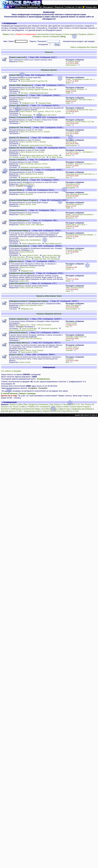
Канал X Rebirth (18, 160)
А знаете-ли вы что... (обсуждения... (80, 152)
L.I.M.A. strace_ (72, 347)
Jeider (68, 103)
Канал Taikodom (49, 257)
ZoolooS (41, 111)
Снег (12, 34)
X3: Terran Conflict (18, 407)
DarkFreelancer (71, 65)
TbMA (68, 93)
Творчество (47, 411)
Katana (21, 61)
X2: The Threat (84, 404)
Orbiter (66, 407)
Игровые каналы (49, 70)
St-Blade (69, 238)
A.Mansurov (30, 252)
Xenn (68, 254)
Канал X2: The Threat (20, 127)
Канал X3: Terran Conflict (22, 148)
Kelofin (68, 167)
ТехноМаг (69, 350)
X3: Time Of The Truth (35, 157)
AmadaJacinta (43, 379)
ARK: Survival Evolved (75, 288)
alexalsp (43, 142)
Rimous (68, 155)
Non (27, 122)
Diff (31, 338)
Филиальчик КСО (73, 184)
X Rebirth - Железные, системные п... (80, 164)
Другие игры (16, 261)
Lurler (33, 225)
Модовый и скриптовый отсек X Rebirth (34, 167)
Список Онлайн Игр (74, 250)
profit (67, 135)
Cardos (68, 125)
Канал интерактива (28, 328)
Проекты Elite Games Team (49, 296)
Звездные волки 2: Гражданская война (29, 301)
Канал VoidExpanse (19, 220)
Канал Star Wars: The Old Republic (45, 259)
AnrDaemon (30, 184)
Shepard (40, 122)
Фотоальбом (43, 34)
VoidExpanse (16, 409)
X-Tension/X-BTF (69, 404)
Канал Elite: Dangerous (21, 85)
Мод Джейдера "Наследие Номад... (80, 100)
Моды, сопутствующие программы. (80, 214)
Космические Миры (19, 231)
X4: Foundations (43, 407)
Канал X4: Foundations (21, 170)
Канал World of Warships (50, 255)
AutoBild (28, 214)
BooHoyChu (70, 218)
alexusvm (38, 164)
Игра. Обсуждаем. (73, 305)
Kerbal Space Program (80, 407)
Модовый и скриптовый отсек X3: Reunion (35, 145)
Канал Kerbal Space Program (24, 200)
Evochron (5, 409)
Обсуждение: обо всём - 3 (76, 89)
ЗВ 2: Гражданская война (30, 411)
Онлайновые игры (19, 246)
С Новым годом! (73, 132)
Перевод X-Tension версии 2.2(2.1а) (80, 122)
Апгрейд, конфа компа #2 (76, 337)
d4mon (40, 305)
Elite (20, 404)
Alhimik (68, 113)
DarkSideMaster (35, 240)
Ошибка (70, 359)
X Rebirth (31, 407)
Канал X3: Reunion (19, 138)
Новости (49, 52)
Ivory (67, 327)
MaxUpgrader (71, 188)
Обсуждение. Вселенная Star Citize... (80, 110)
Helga (28, 79)
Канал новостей (18, 57)
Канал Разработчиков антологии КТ (35, 329)
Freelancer (44, 404)
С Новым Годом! (73, 61)
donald (28, 362)
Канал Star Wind (17, 257)
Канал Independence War (30, 243)
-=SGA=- (33, 325)
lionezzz (33, 267)
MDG (68, 362)
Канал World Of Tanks (28, 255)
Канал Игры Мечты (19, 343)
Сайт (77, 411)
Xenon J (40, 132)
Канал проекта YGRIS (28, 352)
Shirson (28, 204)
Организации (25, 115)
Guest (34, 204)
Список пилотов (70, 34)
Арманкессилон (31, 152)
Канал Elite (15, 75)
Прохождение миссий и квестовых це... (81, 174)
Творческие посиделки (48, 328)
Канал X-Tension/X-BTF (21, 117)
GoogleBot (19, 186)
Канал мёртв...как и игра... (76, 225)
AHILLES (41, 325)
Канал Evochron (18, 210)
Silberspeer (40, 225)
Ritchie (68, 281)
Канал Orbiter (17, 190)
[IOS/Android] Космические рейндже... (81, 235)
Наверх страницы (27, 393)
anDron (45, 164)
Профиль (83, 34)
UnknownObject (71, 309)
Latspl (68, 291)
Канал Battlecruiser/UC (52, 243)
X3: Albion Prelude (54, 157)
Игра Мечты (68, 411)
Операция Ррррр (43, 103)
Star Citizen (55, 404)
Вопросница (71, 142)
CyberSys (69, 198)
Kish (27, 240)
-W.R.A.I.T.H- (49, 111)
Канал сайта (16, 355)
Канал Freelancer (18, 95)
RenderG (29, 111)
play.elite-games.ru (19, 283)
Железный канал (18, 333)
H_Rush (58, 111)
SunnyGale (30, 89)
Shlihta (68, 83)
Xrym (51, 89)
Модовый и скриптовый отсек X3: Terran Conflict (38, 155)
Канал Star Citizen (19, 105)
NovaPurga (30, 164)
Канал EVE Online (18, 180)
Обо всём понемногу (74, 204)
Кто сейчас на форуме (11, 371)
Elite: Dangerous (31, 404)
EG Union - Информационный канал (33, 93)
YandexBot (20, 327)
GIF (55, 89)
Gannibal (33, 122)
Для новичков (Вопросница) (77, 194)
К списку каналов (9, 393)
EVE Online (57, 407)
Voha (27, 338)
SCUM (69, 266)
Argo (67, 177)
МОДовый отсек (27, 103)
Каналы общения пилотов (49, 314)
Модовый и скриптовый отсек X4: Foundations (36, 177)
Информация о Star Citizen (44, 115)
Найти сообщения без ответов (84, 47)
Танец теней (71, 323)
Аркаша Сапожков (41, 89)
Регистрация (56, 34)
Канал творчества (19, 319)
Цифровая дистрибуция (22, 273)
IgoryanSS (29, 194)
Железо (57, 411)
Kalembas (33, 305)
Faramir (68, 228)
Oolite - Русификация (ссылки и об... (80, 79)
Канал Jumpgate (33, 257)
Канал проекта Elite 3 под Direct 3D (32, 81)
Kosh (27, 325)
